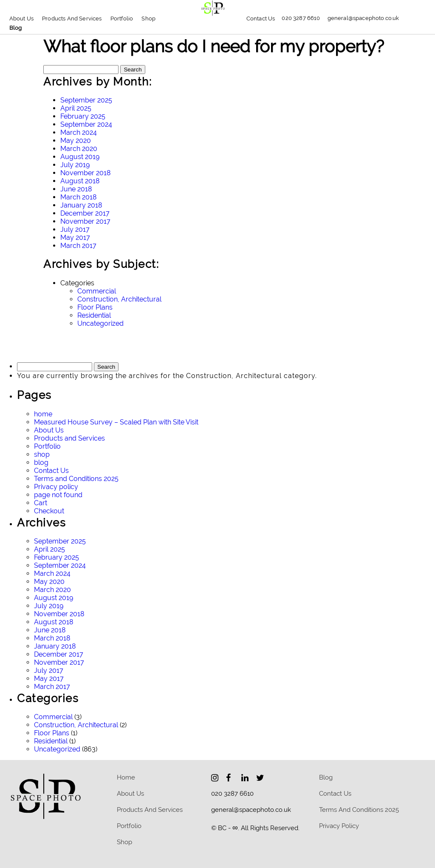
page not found (58, 495)
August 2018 (80, 181)
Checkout (49, 511)
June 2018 (76, 189)
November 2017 (85, 221)
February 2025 (83, 116)
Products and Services (72, 18)
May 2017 (75, 238)
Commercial (97, 291)
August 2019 (80, 157)
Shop (148, 18)
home (43, 414)
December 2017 (85, 213)
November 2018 (85, 173)
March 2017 (78, 246)
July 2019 (75, 165)
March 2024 (79, 132)
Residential (94, 315)
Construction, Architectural (119, 299)
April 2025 (76, 108)
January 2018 (81, 205)
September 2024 (86, 124)
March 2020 (79, 149)
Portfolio (122, 18)
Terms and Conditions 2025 (76, 479)
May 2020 (76, 141)
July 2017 (75, 229)
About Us (21, 18)
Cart (41, 503)
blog (16, 28)
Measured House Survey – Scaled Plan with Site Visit (116, 422)
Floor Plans (95, 307)
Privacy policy (56, 487)
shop (42, 454)
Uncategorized (100, 323)
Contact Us (261, 18)
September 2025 (86, 100)
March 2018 (78, 197)
